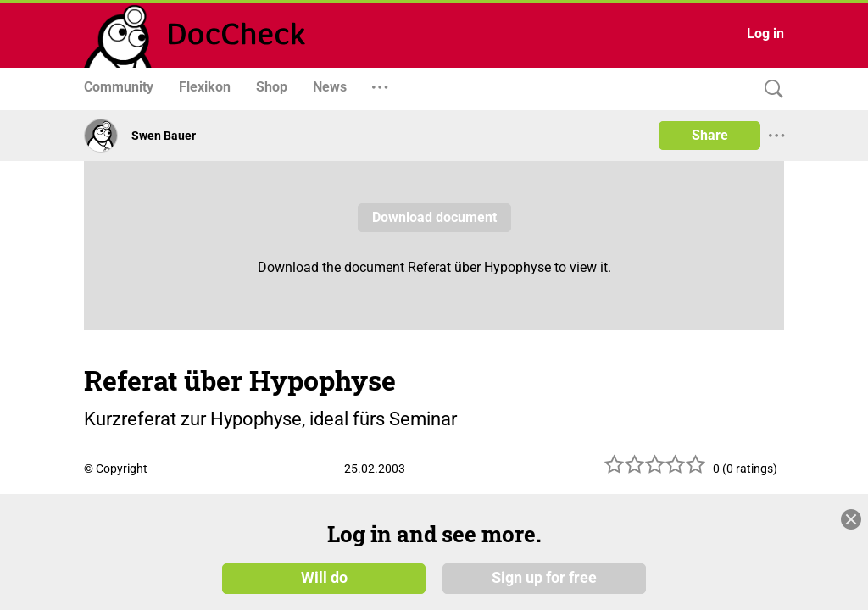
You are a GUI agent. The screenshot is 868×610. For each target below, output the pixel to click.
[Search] (770, 89)
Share (710, 135)
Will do (324, 578)
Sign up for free (544, 578)
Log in (765, 33)
